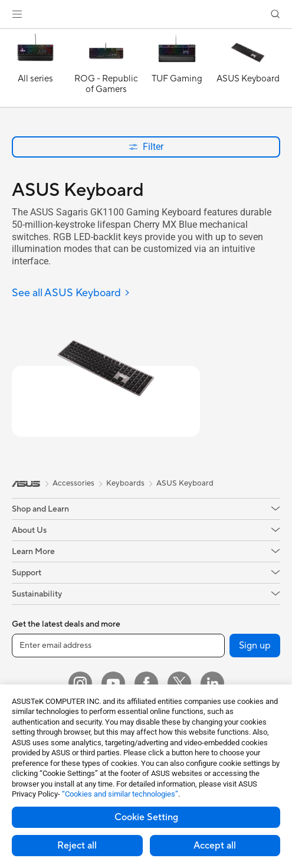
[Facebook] (146, 683)
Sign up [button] (255, 646)
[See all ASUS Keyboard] (71, 294)
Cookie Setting (146, 817)
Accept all (215, 846)
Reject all (77, 846)
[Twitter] (179, 683)
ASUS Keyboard (185, 483)
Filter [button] (146, 147)
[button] (17, 14)
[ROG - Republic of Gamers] (106, 71)
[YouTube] (113, 683)
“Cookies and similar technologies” (120, 794)
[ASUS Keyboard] (248, 71)
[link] (146, 14)
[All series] (35, 71)
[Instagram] (80, 683)
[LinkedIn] (212, 683)
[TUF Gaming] (177, 71)
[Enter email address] (118, 646)
